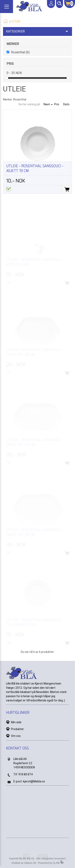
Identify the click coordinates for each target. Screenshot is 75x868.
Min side (16, 722)
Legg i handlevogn (67, 189)
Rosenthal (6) (20, 52)
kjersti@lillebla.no (34, 781)
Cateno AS (30, 863)
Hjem (5, 21)
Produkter (17, 729)
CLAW (58, 863)
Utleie (16, 21)
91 (20, 774)
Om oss (16, 736)
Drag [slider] (7, 78)
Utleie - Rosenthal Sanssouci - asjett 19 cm (35, 168)
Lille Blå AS (28, 858)
